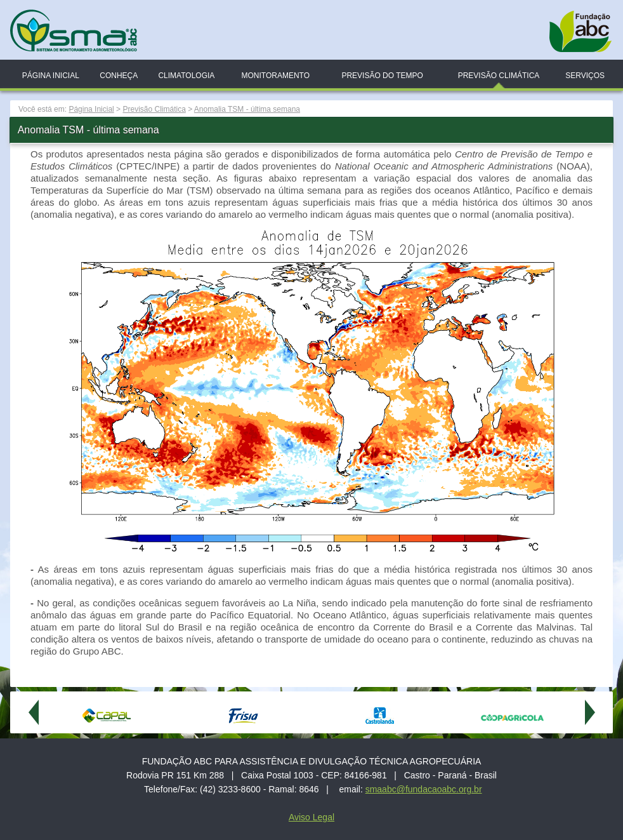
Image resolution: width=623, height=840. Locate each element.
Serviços (585, 76)
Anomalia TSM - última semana (247, 109)
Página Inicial (51, 76)
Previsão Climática (499, 76)
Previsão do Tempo (382, 76)
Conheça (119, 76)
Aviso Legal (311, 817)
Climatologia (186, 76)
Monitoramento (275, 76)
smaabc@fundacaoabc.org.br (424, 789)
